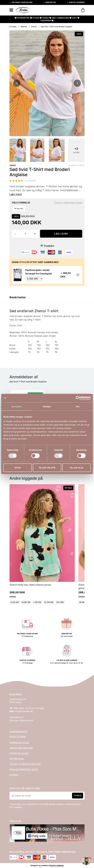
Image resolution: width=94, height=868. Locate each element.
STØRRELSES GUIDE (19, 743)
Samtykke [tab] (17, 406)
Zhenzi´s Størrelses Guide (68, 203)
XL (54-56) (49, 602)
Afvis (17, 468)
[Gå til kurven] (81, 10)
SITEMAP (14, 775)
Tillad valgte (47, 468)
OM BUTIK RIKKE (18, 737)
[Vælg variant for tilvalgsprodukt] (34, 279)
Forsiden (13, 27)
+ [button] (35, 234)
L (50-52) (37, 602)
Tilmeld (78, 795)
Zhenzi (34, 27)
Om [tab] (77, 406)
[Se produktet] (18, 275)
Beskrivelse (18, 297)
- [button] (15, 234)
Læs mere (16, 194)
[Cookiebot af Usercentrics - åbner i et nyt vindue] (78, 398)
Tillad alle (76, 468)
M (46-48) (26, 602)
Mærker (24, 27)
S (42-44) (15, 602)
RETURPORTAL (17, 759)
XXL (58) (60, 602)
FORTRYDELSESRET (19, 753)
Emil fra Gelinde (57, 865)
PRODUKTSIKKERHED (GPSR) (24, 769)
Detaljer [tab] (47, 406)
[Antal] (25, 234)
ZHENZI (13, 165)
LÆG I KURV (61, 234)
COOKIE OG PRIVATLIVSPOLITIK (25, 764)
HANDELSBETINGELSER (21, 748)
